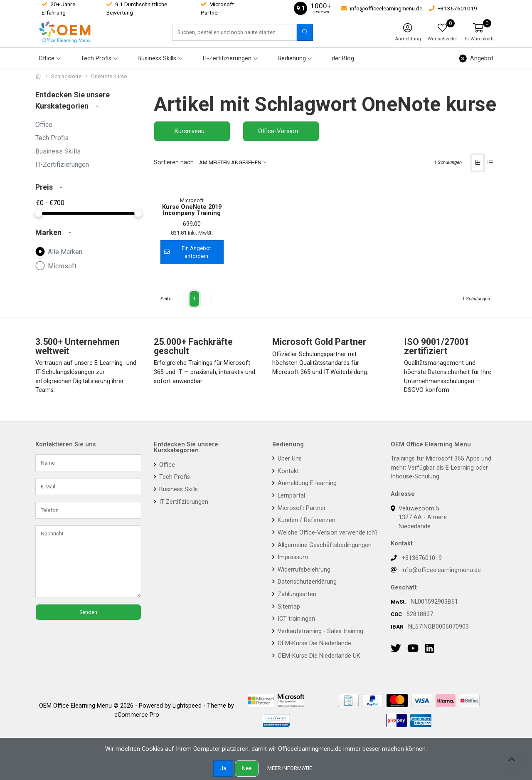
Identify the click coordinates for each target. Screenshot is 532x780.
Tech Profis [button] (96, 58)
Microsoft (56, 265)
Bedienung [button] (292, 58)
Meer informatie (290, 768)
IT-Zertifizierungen (62, 165)
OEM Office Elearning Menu (431, 512)
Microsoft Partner (301, 576)
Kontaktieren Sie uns (66, 512)
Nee (247, 768)
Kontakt (287, 539)
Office (44, 125)
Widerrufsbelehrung (303, 637)
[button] (478, 32)
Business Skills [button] (157, 58)
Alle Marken (59, 251)
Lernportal (291, 563)
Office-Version (278, 131)
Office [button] (47, 58)
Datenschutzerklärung (306, 649)
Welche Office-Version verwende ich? (327, 600)
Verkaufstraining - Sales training (320, 699)
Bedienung (288, 512)
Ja (223, 768)
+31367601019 (422, 625)
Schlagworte (66, 76)
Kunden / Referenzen (306, 588)
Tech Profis (52, 138)
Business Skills (58, 151)
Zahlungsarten (296, 662)
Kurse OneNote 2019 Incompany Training (192, 278)
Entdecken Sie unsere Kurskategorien (186, 515)
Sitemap (288, 674)
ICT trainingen (296, 686)
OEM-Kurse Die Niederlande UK (318, 723)
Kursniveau (189, 131)
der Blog (343, 58)
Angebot (476, 58)
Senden (88, 680)
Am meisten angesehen (230, 163)
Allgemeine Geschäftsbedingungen (324, 612)
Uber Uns (289, 526)
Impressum (292, 625)
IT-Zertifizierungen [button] (227, 58)
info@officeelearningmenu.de (441, 638)
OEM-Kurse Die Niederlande (314, 711)
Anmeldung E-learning (306, 551)
